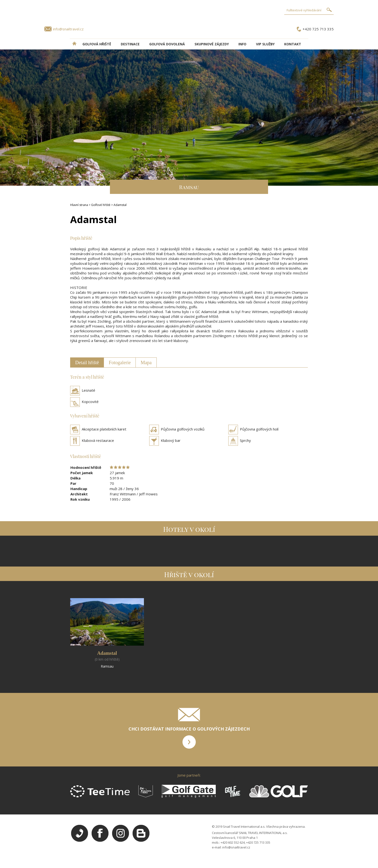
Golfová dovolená (167, 44)
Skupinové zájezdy (212, 44)
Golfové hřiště (101, 205)
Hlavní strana (79, 205)
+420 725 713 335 (318, 29)
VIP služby (265, 44)
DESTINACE (130, 44)
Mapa (146, 362)
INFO (242, 44)
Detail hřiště (87, 362)
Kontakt (293, 44)
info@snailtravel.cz (68, 29)
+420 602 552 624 (233, 842)
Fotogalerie (120, 362)
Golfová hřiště (97, 44)
